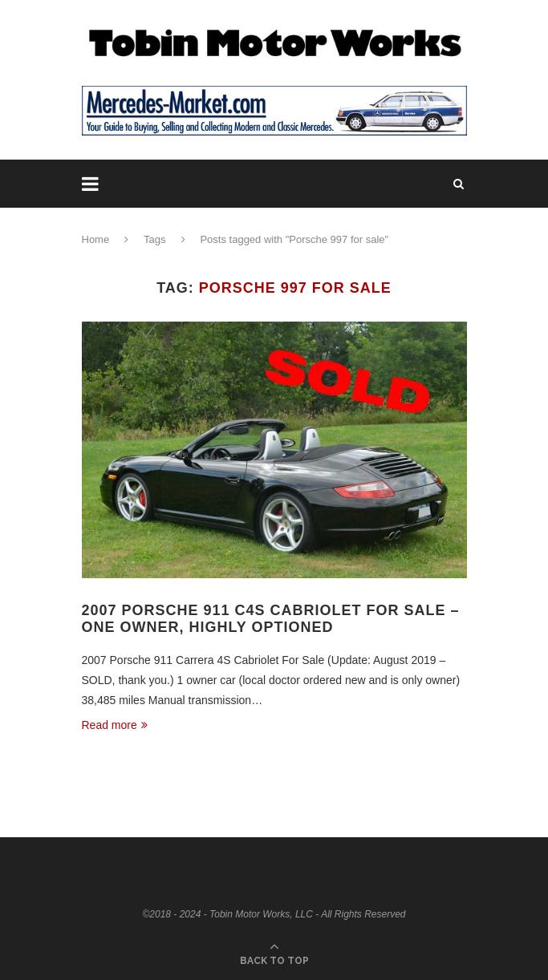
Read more (115, 725)
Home (96, 239)
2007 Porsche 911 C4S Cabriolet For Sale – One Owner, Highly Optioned (271, 619)
